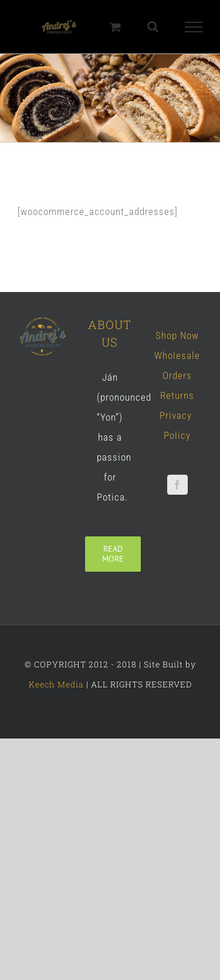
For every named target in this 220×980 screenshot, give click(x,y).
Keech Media (56, 684)
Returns (177, 395)
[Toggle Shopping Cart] (116, 27)
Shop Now (177, 335)
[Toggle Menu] (194, 27)
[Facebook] (177, 485)
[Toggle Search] (153, 26)
